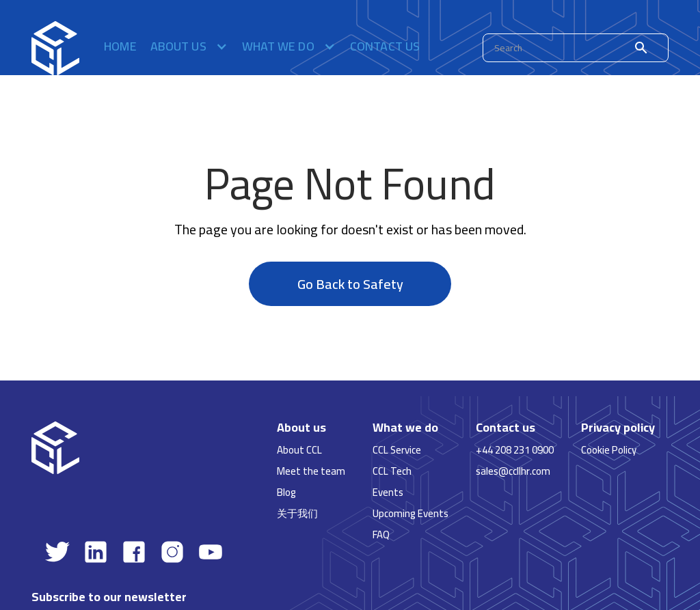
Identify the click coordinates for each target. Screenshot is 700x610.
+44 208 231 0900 (515, 450)
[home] (55, 48)
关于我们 (297, 513)
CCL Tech (392, 471)
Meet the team (311, 471)
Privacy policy (618, 428)
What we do (405, 428)
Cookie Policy (609, 450)
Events (388, 492)
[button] (189, 48)
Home (120, 48)
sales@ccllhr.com (513, 471)
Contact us (385, 48)
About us (301, 428)
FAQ (381, 535)
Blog (286, 492)
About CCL (299, 450)
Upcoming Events (410, 513)
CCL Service (397, 450)
